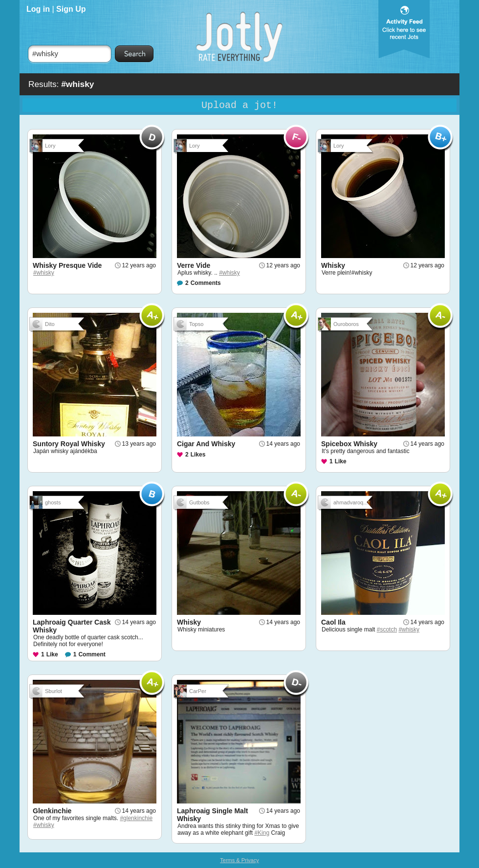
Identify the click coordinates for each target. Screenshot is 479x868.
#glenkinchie (136, 818)
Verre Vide (194, 265)
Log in (38, 9)
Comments (206, 283)
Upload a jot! (239, 105)
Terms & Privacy (239, 860)
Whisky (333, 265)
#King (262, 833)
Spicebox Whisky (349, 444)
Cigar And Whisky (206, 444)
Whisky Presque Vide (67, 265)
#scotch (387, 629)
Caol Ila (333, 622)
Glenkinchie (52, 811)
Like (341, 461)
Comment (92, 654)
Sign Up (71, 9)
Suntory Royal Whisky (69, 444)
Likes (198, 455)
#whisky (44, 273)
